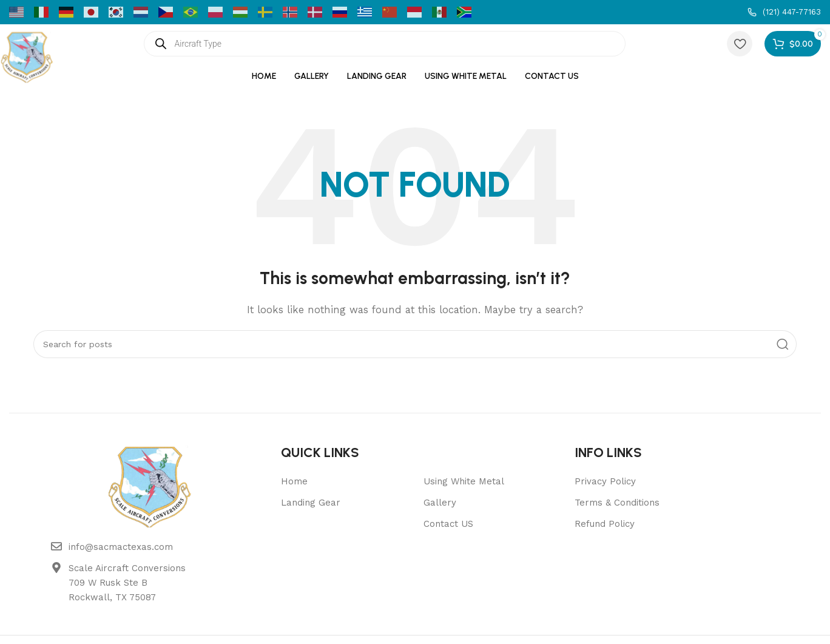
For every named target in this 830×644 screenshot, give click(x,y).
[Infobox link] (784, 12)
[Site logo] (27, 56)
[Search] (415, 344)
